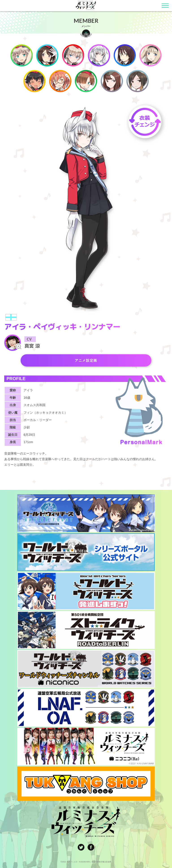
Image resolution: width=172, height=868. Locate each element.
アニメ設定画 (86, 360)
